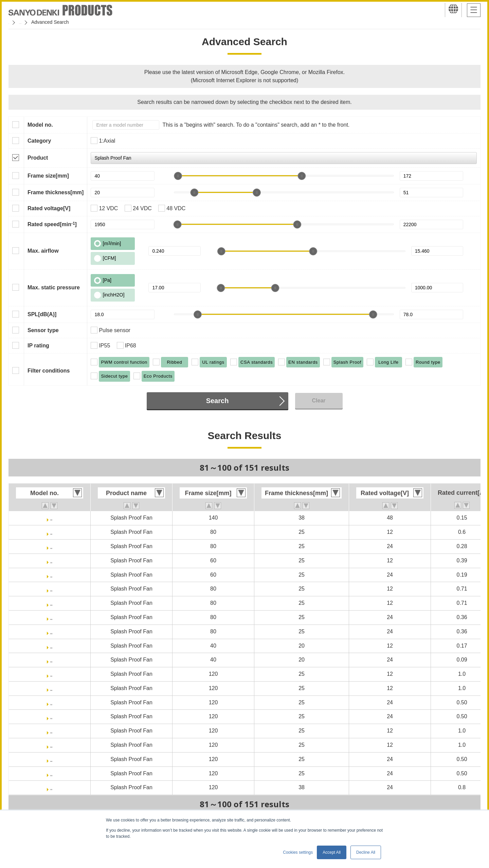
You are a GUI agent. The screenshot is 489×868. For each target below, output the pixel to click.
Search (218, 401)
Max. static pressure (54, 287)
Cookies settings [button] (298, 852)
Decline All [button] (366, 852)
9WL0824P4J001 (51, 546)
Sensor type (43, 330)
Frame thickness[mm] (56, 192)
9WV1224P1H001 (51, 787)
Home (15, 22)
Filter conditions (49, 371)
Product (38, 158)
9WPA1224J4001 (51, 702)
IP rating (38, 346)
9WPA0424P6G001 (51, 660)
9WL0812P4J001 (51, 532)
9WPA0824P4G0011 (51, 631)
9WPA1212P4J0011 (51, 745)
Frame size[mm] (48, 176)
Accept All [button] (332, 852)
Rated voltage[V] (49, 208)
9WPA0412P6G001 (51, 646)
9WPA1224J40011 (51, 716)
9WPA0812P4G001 (51, 589)
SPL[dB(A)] (42, 314)
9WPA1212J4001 (51, 674)
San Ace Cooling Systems (58, 22)
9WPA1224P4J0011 (51, 773)
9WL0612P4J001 (51, 560)
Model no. (40, 125)
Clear (319, 401)
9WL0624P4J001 (51, 575)
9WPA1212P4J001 (51, 731)
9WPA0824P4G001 (51, 617)
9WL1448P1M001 (51, 518)
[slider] (178, 176)
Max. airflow (43, 251)
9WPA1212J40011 (51, 688)
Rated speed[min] (52, 224)
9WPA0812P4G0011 (51, 603)
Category (39, 141)
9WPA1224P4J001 (51, 759)
